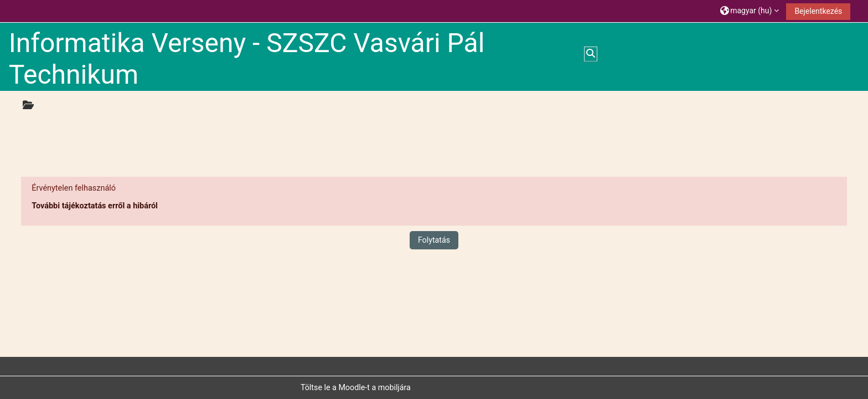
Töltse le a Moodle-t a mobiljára (356, 387)
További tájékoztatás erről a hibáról (95, 206)
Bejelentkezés (818, 11)
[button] (750, 11)
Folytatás (434, 240)
